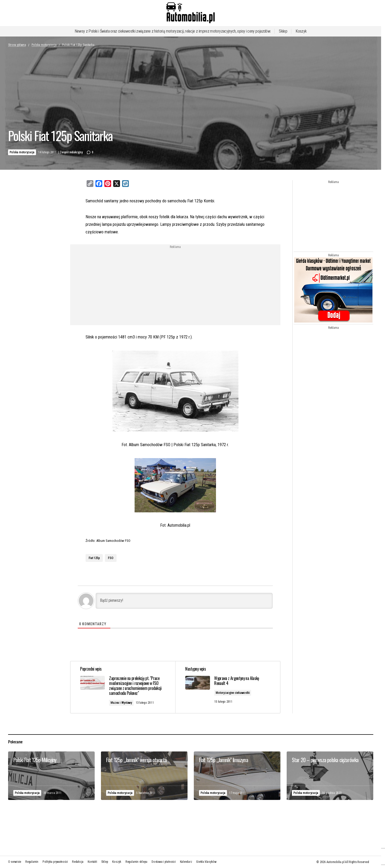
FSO (111, 558)
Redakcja (78, 862)
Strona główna (17, 45)
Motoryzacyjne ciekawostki (233, 693)
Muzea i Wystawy (122, 703)
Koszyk (301, 31)
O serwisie (15, 862)
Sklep (283, 31)
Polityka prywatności (55, 862)
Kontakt (92, 862)
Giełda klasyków (206, 862)
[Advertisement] (133, 285)
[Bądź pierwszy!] (184, 601)
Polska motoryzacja (44, 45)
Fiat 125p (94, 558)
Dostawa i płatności (164, 862)
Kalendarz (186, 862)
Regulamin (32, 862)
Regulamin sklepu (136, 862)
